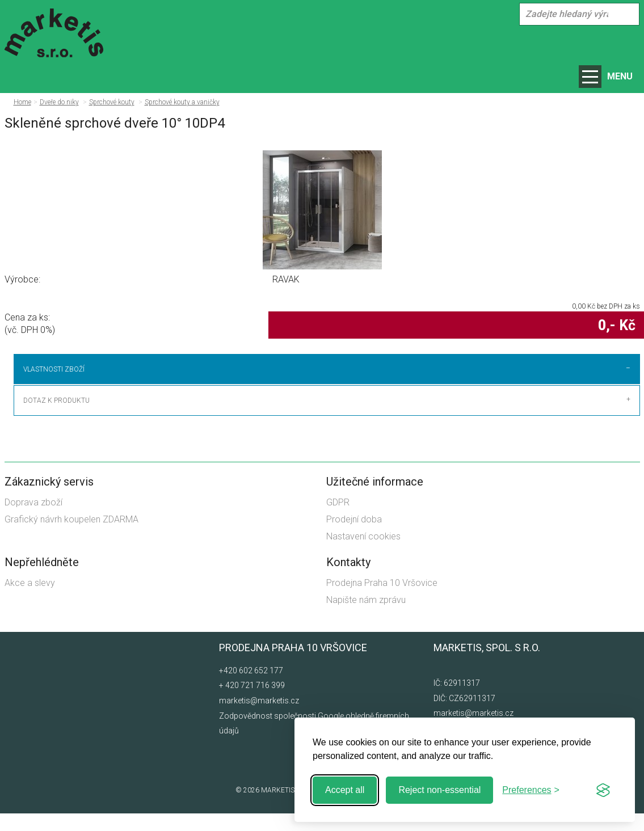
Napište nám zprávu (366, 617)
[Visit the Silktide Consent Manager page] (603, 790)
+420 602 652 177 (251, 688)
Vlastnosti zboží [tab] (54, 369)
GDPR (338, 520)
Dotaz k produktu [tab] (56, 418)
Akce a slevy (30, 600)
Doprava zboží (33, 520)
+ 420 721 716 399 (252, 703)
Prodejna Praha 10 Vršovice (382, 600)
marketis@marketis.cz (259, 718)
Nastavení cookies (363, 554)
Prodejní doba (354, 537)
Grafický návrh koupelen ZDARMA (71, 537)
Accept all (345, 790)
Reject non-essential (439, 790)
